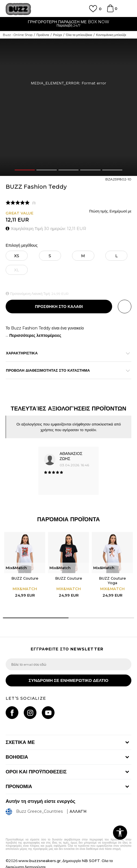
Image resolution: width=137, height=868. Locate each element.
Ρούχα (57, 35)
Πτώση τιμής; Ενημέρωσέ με (110, 211)
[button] (125, 307)
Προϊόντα (43, 35)
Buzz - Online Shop (18, 35)
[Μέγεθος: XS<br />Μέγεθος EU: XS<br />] (17, 256)
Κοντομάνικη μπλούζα (111, 35)
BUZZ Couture (25, 578)
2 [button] (47, 170)
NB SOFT (91, 861)
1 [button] (25, 170)
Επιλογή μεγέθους (22, 245)
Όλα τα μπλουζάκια (79, 35)
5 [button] (112, 170)
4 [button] (91, 170)
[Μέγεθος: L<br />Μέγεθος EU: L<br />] (116, 256)
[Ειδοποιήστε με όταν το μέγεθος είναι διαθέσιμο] (17, 270)
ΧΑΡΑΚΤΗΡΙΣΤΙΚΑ (66, 353)
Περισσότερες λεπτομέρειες (35, 335)
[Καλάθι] (110, 11)
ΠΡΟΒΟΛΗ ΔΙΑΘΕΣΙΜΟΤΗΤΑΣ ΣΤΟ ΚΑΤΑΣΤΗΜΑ (66, 370)
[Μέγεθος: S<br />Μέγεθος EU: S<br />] (50, 256)
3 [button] (68, 170)
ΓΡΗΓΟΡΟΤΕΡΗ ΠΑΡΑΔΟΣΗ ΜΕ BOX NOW (68, 22)
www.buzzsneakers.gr (40, 861)
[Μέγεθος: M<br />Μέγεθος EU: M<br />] (83, 256)
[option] (68, 24)
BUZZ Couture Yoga (112, 580)
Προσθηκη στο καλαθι (59, 307)
